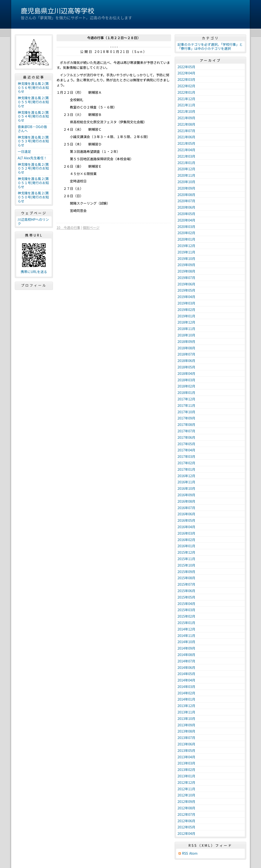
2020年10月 (186, 182)
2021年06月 (186, 137)
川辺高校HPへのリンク (33, 221)
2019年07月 (186, 278)
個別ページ (91, 227)
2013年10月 (186, 718)
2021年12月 (186, 99)
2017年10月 (186, 412)
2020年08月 (186, 195)
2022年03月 (186, 79)
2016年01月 (186, 546)
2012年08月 (186, 808)
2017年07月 (186, 431)
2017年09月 (186, 418)
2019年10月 (186, 258)
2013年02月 (186, 770)
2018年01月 (186, 393)
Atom (193, 853)
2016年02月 (186, 540)
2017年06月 (186, 437)
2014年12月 (186, 629)
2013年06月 (186, 744)
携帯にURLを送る (34, 272)
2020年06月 (186, 207)
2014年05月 (186, 674)
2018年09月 (186, 341)
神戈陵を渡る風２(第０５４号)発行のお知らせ (33, 116)
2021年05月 (186, 143)
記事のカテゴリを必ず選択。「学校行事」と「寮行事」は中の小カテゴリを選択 (210, 46)
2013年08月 (186, 731)
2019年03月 (186, 303)
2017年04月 (186, 450)
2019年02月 (186, 310)
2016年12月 (186, 476)
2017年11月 (186, 405)
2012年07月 (186, 814)
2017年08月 (186, 424)
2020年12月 (186, 169)
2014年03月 (186, 687)
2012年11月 (186, 789)
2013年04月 (186, 757)
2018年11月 (186, 329)
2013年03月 (186, 763)
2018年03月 (186, 380)
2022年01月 (186, 92)
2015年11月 (186, 559)
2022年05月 (186, 67)
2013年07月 (186, 738)
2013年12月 (186, 706)
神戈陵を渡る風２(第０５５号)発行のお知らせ (33, 102)
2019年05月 (186, 290)
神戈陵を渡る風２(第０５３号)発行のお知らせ (33, 141)
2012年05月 (186, 827)
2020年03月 (186, 227)
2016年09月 (186, 495)
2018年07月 (186, 354)
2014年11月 (186, 635)
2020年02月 (186, 233)
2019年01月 (186, 316)
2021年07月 (186, 131)
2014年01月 (186, 699)
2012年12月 (186, 782)
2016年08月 (186, 501)
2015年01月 (186, 623)
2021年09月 (186, 118)
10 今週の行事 (68, 227)
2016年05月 (186, 520)
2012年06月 (186, 821)
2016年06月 (186, 514)
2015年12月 (186, 552)
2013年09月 (186, 725)
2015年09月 (186, 572)
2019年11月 (186, 252)
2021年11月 (186, 105)
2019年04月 (186, 297)
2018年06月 (186, 361)
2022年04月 (186, 73)
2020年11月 (186, 175)
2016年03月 (186, 533)
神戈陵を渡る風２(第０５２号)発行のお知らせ (33, 168)
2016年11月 (186, 482)
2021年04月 (186, 150)
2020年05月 (186, 214)
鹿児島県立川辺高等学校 (57, 10)
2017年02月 (186, 463)
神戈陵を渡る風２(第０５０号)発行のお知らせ (33, 197)
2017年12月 (186, 399)
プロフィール (34, 285)
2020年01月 (186, 239)
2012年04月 (186, 833)
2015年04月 (186, 604)
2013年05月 (186, 750)
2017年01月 (186, 469)
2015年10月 (186, 565)
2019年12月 (186, 246)
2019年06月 (186, 284)
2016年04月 (186, 527)
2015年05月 (186, 597)
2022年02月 (186, 86)
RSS (185, 853)
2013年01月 (186, 776)
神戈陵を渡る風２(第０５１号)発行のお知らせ (33, 183)
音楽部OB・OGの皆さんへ (32, 129)
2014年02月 (186, 693)
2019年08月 (186, 271)
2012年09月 (186, 801)
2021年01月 (186, 163)
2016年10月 (186, 488)
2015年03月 (186, 610)
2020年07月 (186, 201)
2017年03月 (186, 456)
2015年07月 (186, 584)
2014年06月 (186, 667)
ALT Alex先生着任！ (32, 158)
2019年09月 (186, 265)
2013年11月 (186, 712)
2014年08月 (186, 655)
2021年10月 (186, 111)
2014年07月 (186, 661)
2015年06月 (186, 591)
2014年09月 (186, 648)
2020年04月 (186, 220)
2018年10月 (186, 335)
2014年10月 (186, 642)
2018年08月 (186, 348)
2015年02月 (186, 616)
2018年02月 (186, 386)
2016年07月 (186, 508)
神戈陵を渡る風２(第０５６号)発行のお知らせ (33, 88)
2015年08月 (186, 578)
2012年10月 (186, 795)
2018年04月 (186, 373)
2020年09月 (186, 188)
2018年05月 (186, 367)
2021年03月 (186, 156)
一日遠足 (24, 151)
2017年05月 (186, 444)
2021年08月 (186, 124)
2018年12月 (186, 322)
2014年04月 (186, 680)
